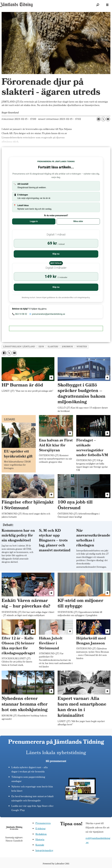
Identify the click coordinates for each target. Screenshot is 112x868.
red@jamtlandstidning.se (98, 841)
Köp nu (56, 254)
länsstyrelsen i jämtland (19, 347)
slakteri (53, 347)
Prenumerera (43, 823)
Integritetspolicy (44, 851)
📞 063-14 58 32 (20, 314)
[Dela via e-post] (108, 119)
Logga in (34, 221)
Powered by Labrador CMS (56, 864)
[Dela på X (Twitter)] (103, 119)
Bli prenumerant (56, 761)
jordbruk (67, 347)
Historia (40, 840)
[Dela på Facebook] (99, 119)
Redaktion (41, 834)
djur (41, 347)
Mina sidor (78, 221)
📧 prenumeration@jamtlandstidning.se (47, 314)
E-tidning (40, 829)
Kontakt (40, 845)
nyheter (82, 347)
